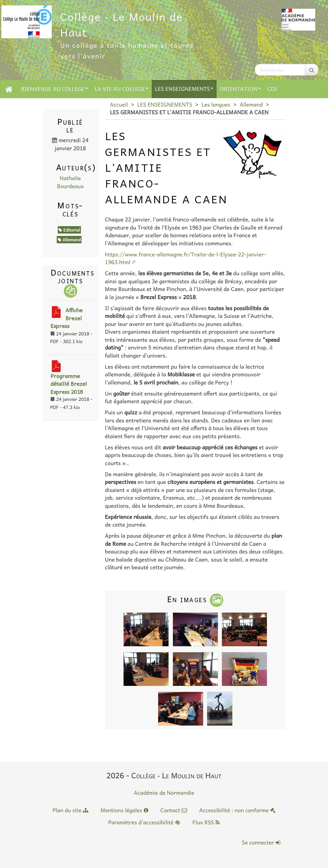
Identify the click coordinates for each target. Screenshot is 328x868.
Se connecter (261, 842)
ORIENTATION (240, 89)
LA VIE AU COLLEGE (122, 89)
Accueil (119, 105)
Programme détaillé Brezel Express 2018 (69, 384)
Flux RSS (206, 822)
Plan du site (70, 810)
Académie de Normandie (164, 793)
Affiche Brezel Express (66, 318)
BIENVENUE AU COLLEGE (55, 89)
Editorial (69, 230)
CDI (272, 89)
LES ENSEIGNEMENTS (184, 89)
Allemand (251, 105)
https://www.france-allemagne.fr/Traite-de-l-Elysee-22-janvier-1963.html (186, 258)
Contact (174, 810)
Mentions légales (124, 810)
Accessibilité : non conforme (237, 810)
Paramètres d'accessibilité (144, 822)
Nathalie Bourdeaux (71, 182)
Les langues (216, 105)
